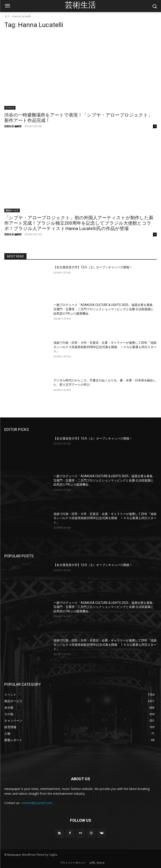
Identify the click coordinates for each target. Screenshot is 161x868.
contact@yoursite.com (37, 803)
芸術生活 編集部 (13, 126)
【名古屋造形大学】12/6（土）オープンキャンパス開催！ (93, 267)
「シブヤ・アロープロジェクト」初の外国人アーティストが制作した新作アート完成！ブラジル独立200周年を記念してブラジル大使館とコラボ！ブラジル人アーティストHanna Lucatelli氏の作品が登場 (79, 223)
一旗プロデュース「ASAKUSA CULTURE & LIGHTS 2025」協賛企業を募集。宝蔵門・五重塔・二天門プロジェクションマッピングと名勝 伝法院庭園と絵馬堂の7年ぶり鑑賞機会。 (105, 309)
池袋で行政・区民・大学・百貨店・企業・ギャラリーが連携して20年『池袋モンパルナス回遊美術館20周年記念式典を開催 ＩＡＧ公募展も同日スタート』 (105, 347)
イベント (10, 108)
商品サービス (12, 210)
